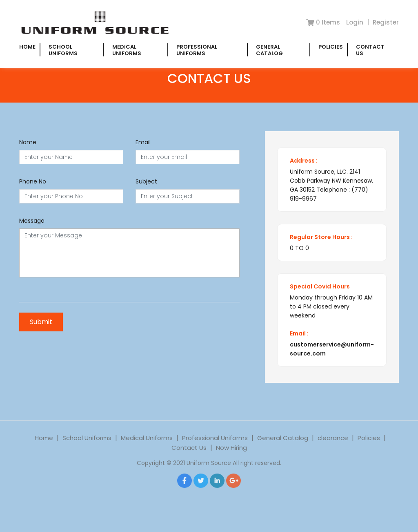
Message (32, 221)
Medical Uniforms (127, 50)
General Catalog (269, 50)
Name (28, 142)
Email (143, 142)
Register (386, 22)
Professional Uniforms (197, 50)
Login (356, 22)
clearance (333, 443)
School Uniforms (63, 50)
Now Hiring (231, 453)
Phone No (33, 181)
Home (27, 47)
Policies (331, 47)
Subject (146, 181)
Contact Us (370, 50)
